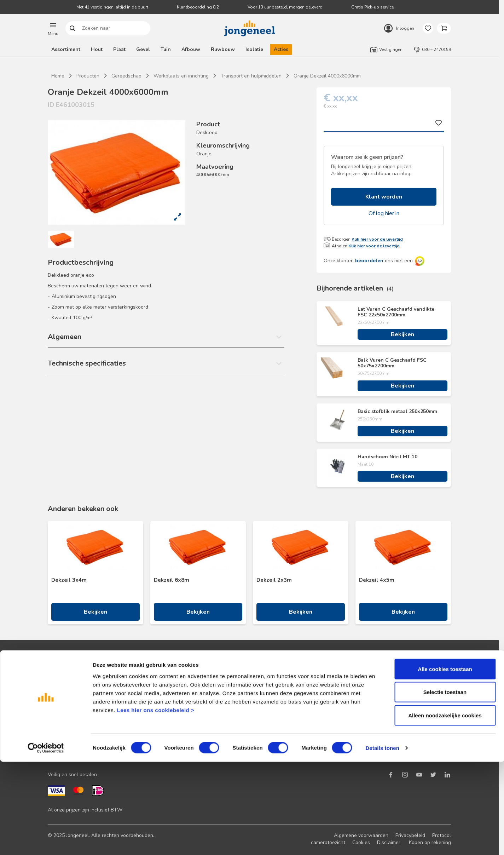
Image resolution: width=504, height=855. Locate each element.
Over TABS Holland (372, 727)
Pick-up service (266, 739)
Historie (359, 705)
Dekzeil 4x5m (377, 580)
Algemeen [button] (65, 337)
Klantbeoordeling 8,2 (198, 7)
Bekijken (402, 334)
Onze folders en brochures (78, 727)
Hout (97, 49)
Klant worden (384, 197)
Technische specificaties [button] (87, 363)
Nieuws (359, 682)
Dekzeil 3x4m (69, 580)
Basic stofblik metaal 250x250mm (397, 412)
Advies (55, 716)
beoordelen (369, 261)
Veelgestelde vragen (172, 705)
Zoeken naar (73, 28)
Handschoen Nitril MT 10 (387, 457)
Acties (281, 49)
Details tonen (382, 841)
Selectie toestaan (445, 785)
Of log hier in (384, 213)
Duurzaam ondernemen (376, 693)
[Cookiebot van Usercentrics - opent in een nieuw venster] (46, 841)
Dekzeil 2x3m (274, 580)
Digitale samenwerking (275, 705)
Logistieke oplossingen (275, 682)
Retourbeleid (163, 716)
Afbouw (191, 49)
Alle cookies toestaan (445, 762)
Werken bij (362, 716)
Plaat (119, 49)
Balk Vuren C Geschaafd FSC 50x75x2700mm (392, 363)
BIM (253, 716)
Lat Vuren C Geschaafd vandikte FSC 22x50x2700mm (396, 312)
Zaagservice (263, 727)
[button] (53, 28)
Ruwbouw (223, 49)
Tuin (166, 49)
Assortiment (66, 49)
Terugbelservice (167, 693)
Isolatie (254, 49)
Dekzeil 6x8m (172, 580)
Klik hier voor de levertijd (377, 239)
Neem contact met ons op (178, 682)
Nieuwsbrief (61, 693)
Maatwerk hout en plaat (277, 693)
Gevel (143, 49)
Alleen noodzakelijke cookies (445, 808)
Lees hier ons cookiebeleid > (155, 803)
